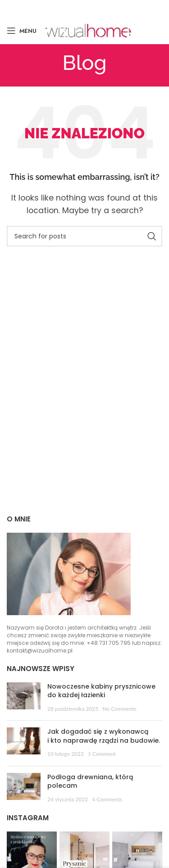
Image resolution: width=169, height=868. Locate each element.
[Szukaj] (84, 236)
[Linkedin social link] (110, 8)
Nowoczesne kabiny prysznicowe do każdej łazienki (101, 691)
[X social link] (71, 8)
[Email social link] (84, 8)
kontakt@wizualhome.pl (40, 651)
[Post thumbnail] (24, 698)
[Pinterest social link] (97, 8)
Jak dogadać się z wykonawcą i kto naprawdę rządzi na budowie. (104, 736)
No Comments (119, 709)
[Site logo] (88, 30)
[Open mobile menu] (22, 31)
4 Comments (107, 799)
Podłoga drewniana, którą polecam (90, 781)
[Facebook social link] (59, 8)
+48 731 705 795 (109, 643)
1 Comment (102, 754)
